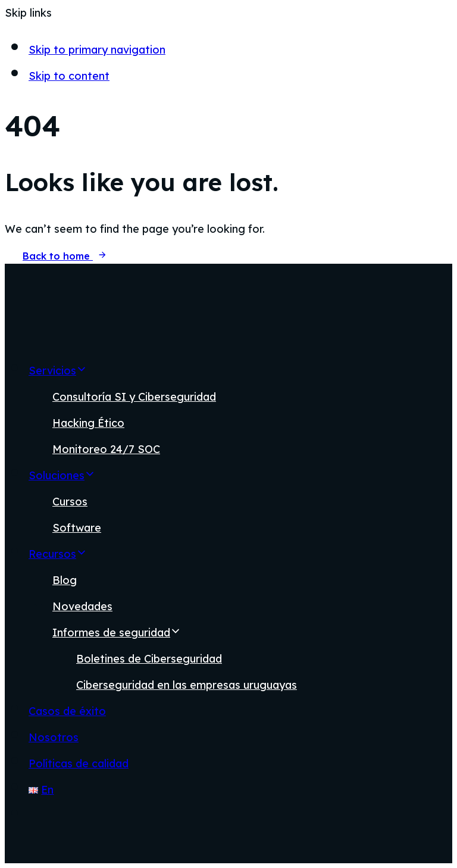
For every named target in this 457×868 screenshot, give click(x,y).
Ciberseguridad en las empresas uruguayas (187, 685)
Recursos (58, 554)
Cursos (70, 502)
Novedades (82, 606)
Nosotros (54, 737)
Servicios (58, 371)
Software (77, 528)
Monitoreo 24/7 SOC (106, 449)
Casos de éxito (67, 711)
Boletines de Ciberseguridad (149, 659)
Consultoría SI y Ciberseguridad (134, 397)
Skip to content (69, 76)
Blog (65, 580)
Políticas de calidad (79, 764)
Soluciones (62, 475)
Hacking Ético (88, 423)
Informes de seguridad (117, 633)
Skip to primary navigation (97, 50)
